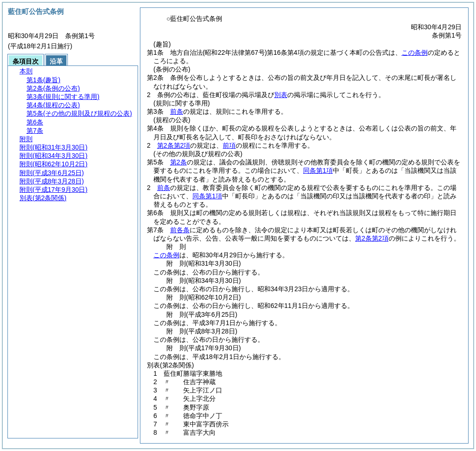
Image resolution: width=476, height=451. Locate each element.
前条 (177, 111)
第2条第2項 (174, 145)
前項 (229, 145)
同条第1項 (318, 170)
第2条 (178, 162)
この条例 (415, 52)
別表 (281, 95)
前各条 (180, 230)
